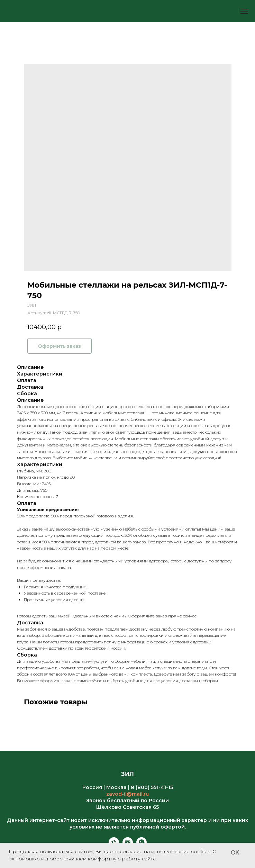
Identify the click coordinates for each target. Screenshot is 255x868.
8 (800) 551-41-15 (152, 787)
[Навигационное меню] (244, 11)
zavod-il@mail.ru (127, 794)
